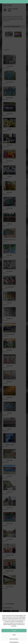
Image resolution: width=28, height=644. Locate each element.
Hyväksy (14, 631)
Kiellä (14, 635)
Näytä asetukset (14, 639)
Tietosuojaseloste (14, 642)
